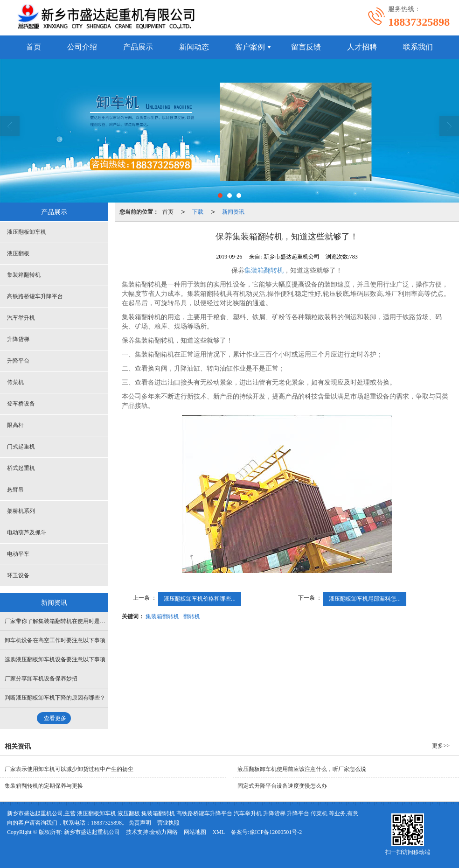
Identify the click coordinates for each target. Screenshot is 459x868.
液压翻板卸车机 (27, 232)
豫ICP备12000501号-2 (276, 832)
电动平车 (18, 554)
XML (219, 832)
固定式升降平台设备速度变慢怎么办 (282, 786)
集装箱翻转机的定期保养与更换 (44, 786)
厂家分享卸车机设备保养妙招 (41, 679)
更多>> (441, 746)
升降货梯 (18, 339)
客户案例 (250, 47)
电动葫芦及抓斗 (27, 532)
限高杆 (15, 425)
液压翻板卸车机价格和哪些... (200, 599)
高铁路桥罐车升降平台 (35, 296)
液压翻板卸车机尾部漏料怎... (365, 599)
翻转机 (192, 616)
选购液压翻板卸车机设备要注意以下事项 (55, 659)
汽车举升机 (21, 318)
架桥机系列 (21, 511)
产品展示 (138, 47)
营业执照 (168, 823)
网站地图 (195, 832)
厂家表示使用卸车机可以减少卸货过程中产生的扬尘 (69, 769)
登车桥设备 (21, 404)
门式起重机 (21, 447)
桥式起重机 (21, 468)
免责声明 (140, 823)
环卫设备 (18, 575)
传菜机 (15, 382)
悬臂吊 (15, 490)
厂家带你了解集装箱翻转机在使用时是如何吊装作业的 (72, 621)
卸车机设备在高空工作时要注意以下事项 (55, 640)
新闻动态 (194, 47)
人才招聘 (362, 47)
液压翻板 (18, 253)
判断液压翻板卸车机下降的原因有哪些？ (55, 698)
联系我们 (418, 47)
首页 (34, 47)
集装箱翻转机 (264, 270)
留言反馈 (306, 47)
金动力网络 (164, 832)
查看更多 (55, 718)
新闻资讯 (233, 212)
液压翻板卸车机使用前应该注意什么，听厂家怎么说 (302, 769)
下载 (198, 212)
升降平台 (18, 361)
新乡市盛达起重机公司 (92, 832)
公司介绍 (82, 47)
